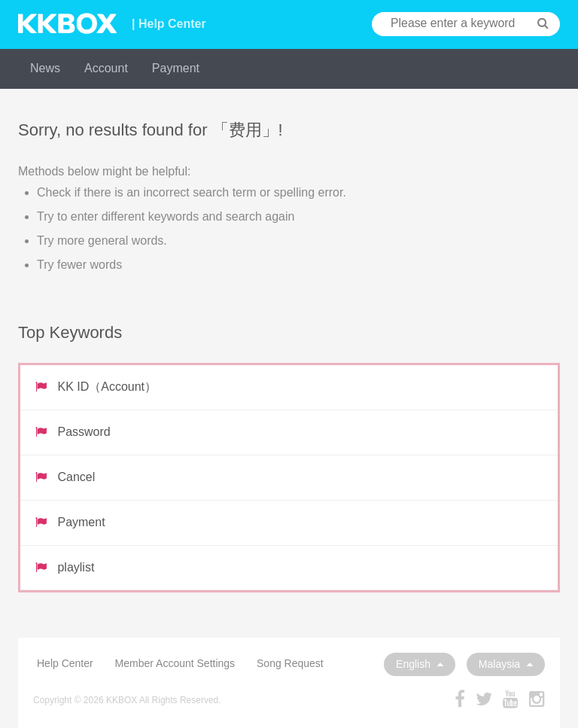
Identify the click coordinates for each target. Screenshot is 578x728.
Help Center (65, 663)
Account (106, 68)
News (45, 68)
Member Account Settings (175, 663)
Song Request (290, 663)
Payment (176, 68)
